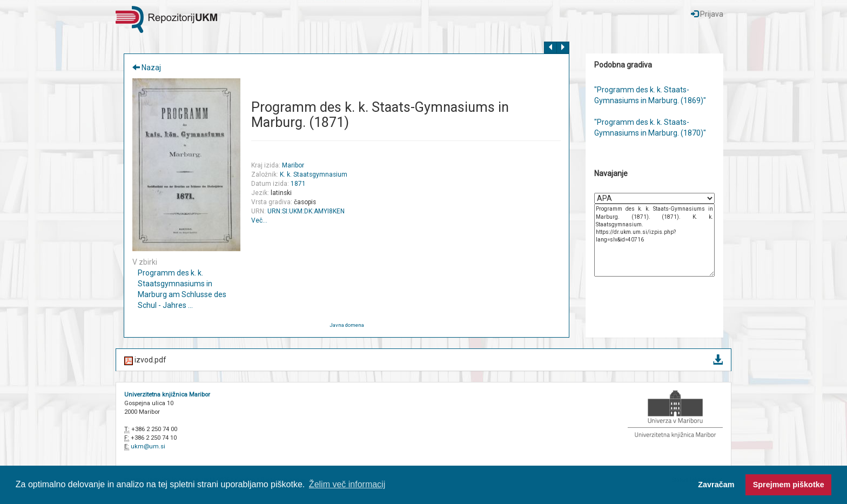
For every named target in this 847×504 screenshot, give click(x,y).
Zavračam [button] (716, 485)
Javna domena (347, 325)
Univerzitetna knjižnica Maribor (167, 395)
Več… (259, 220)
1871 (298, 184)
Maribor (293, 165)
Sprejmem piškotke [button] (789, 485)
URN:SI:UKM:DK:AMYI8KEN (306, 211)
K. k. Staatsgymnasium (314, 174)
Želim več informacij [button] (347, 484)
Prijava (707, 14)
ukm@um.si (148, 446)
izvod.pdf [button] (423, 361)
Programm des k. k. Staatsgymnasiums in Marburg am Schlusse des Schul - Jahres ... (182, 289)
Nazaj (147, 68)
